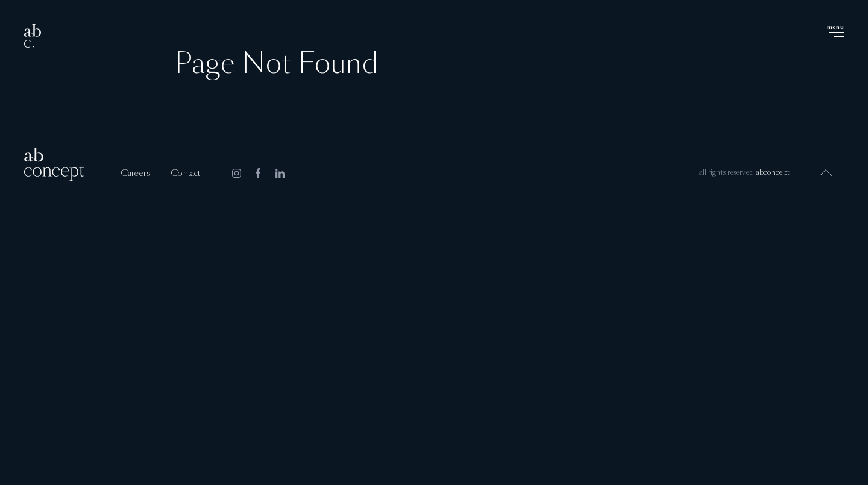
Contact (185, 174)
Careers (135, 174)
